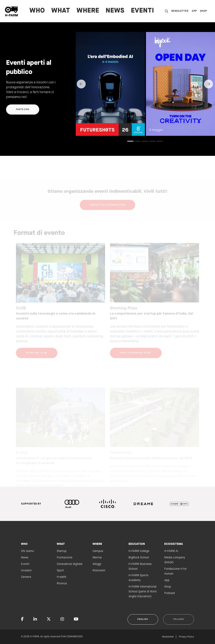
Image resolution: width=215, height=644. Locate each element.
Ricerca (62, 583)
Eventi (142, 11)
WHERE (88, 11)
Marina (97, 558)
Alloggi (97, 564)
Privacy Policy (186, 637)
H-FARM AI (171, 551)
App (194, 11)
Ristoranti (99, 571)
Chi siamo (27, 551)
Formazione (65, 558)
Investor (26, 571)
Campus (98, 551)
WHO (37, 11)
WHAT (61, 11)
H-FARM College (139, 551)
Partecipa (23, 110)
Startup (62, 551)
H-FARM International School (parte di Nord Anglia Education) (142, 592)
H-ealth (62, 577)
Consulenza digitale (70, 564)
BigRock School (139, 558)
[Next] (209, 85)
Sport (60, 571)
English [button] (143, 619)
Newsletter (180, 11)
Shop (203, 11)
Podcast (170, 593)
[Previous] (81, 85)
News (115, 11)
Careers (26, 577)
